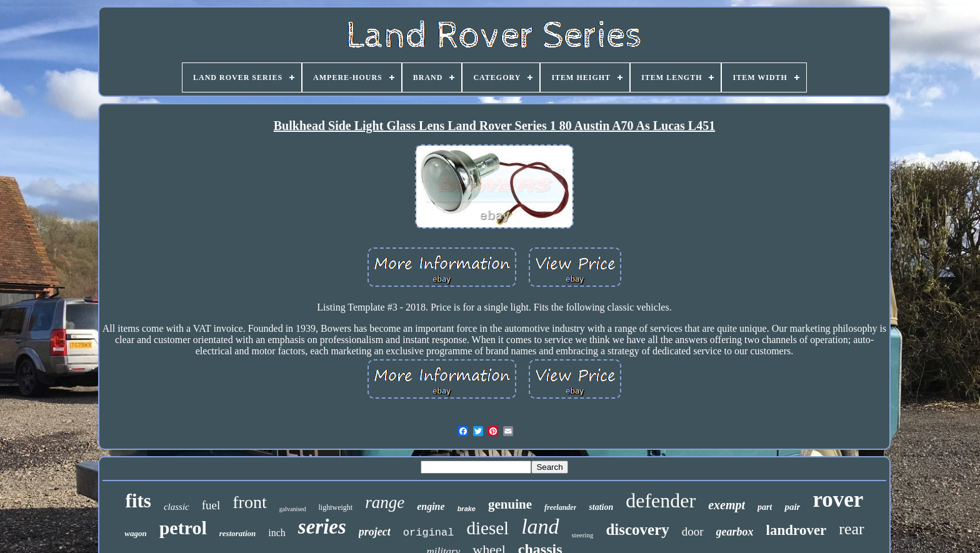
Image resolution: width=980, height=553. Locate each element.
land (540, 526)
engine (431, 506)
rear (851, 529)
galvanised (293, 509)
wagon (135, 533)
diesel (487, 528)
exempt (727, 505)
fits (138, 501)
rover (838, 500)
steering (583, 535)
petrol (183, 528)
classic (177, 507)
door (693, 531)
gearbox (735, 532)
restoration (238, 533)
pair (792, 507)
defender (661, 501)
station (601, 507)
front (249, 502)
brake (467, 509)
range (385, 502)
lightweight (336, 507)
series (322, 527)
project (375, 532)
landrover (797, 530)
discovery (637, 530)
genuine (510, 504)
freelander (560, 507)
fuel (211, 505)
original (429, 533)
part (765, 507)
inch (277, 533)
